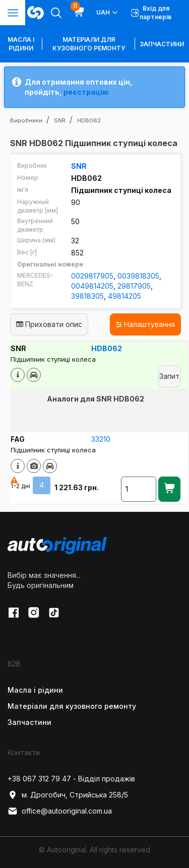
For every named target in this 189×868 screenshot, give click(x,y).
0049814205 (92, 286)
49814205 (124, 296)
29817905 (134, 286)
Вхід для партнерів (151, 13)
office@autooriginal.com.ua (60, 811)
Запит (169, 376)
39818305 (87, 296)
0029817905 (92, 276)
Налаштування (145, 324)
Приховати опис (49, 324)
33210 (101, 439)
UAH (108, 13)
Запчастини (162, 44)
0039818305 (138, 276)
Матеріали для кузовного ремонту (89, 44)
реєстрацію (86, 92)
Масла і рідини (35, 690)
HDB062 (107, 348)
